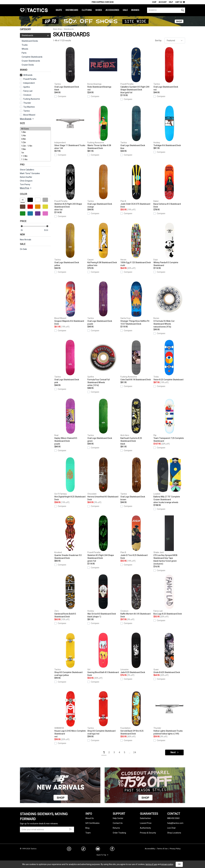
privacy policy (167, 864)
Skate (59, 10)
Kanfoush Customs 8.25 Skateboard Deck (136, 422)
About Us (90, 818)
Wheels (25, 49)
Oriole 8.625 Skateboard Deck (169, 653)
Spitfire (27, 87)
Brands (135, 10)
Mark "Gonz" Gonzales (30, 173)
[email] (47, 829)
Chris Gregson (26, 181)
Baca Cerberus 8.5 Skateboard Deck (169, 186)
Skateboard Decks (30, 41)
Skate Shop (57, 29)
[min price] (24, 230)
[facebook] (112, 849)
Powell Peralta (30, 79)
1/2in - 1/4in (35, 146)
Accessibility (150, 849)
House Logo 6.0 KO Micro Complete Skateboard (70, 715)
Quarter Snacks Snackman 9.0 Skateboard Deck (70, 537)
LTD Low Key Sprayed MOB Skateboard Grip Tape (169, 540)
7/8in (35, 149)
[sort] (175, 41)
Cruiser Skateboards (31, 61)
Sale (125, 10)
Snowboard (72, 10)
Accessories (112, 10)
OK (179, 864)
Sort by (158, 41)
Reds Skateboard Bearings (103, 69)
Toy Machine (29, 107)
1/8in (35, 132)
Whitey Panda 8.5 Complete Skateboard (169, 245)
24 (135, 752)
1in (35, 153)
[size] (35, 144)
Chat (154, 2)
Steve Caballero (27, 170)
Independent (29, 83)
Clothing (87, 10)
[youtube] (98, 849)
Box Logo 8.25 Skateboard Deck (169, 594)
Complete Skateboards (32, 57)
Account (163, 2)
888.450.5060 (173, 818)
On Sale (23, 249)
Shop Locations (174, 833)
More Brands (27, 119)
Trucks (25, 45)
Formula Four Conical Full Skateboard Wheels (103, 363)
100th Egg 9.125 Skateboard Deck (136, 245)
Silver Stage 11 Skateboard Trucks (70, 128)
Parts (24, 53)
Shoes (99, 10)
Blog (87, 828)
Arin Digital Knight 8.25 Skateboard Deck (70, 479)
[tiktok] (83, 849)
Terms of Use (162, 849)
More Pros (26, 188)
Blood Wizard (29, 115)
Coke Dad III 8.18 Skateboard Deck (136, 360)
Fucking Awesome (32, 99)
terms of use (151, 864)
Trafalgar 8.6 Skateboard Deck (169, 126)
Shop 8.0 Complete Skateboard (70, 655)
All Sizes (35, 129)
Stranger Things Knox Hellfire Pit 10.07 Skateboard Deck (136, 303)
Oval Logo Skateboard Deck (70, 69)
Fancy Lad (28, 91)
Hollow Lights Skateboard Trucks (169, 713)
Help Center (118, 818)
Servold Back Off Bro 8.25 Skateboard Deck (136, 713)
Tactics (34, 10)
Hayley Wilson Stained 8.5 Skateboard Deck (70, 422)
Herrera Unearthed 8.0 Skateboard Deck (103, 479)
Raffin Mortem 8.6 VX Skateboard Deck (136, 596)
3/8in (35, 139)
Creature (27, 95)
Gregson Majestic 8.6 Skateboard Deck (70, 303)
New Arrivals (26, 240)
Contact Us (118, 823)
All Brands (26, 75)
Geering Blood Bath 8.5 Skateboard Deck (103, 654)
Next (175, 752)
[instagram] (69, 849)
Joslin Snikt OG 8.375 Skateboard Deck (136, 186)
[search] (166, 10)
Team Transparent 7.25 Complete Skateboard (169, 420)
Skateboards (35, 35)
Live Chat (171, 828)
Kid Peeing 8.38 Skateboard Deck (103, 245)
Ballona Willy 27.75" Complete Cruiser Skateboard (169, 480)
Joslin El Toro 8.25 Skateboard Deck (136, 537)
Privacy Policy (175, 849)
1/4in (35, 136)
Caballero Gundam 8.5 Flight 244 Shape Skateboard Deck (136, 70)
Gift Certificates (92, 823)
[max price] (47, 230)
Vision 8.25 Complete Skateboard (169, 360)
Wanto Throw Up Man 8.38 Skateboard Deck (103, 127)
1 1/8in (35, 156)
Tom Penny (25, 184)
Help (171, 2)
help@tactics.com (175, 823)
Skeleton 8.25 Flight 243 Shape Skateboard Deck (70, 188)
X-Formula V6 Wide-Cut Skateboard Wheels (169, 305)
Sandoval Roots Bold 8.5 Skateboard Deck (70, 596)
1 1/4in (35, 159)
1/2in (35, 142)
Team (88, 833)
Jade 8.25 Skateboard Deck (136, 653)
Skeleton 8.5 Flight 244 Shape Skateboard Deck (103, 539)
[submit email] (71, 829)
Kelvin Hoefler (26, 177)
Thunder (27, 103)
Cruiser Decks (28, 65)
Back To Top (103, 855)
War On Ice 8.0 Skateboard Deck (103, 596)
